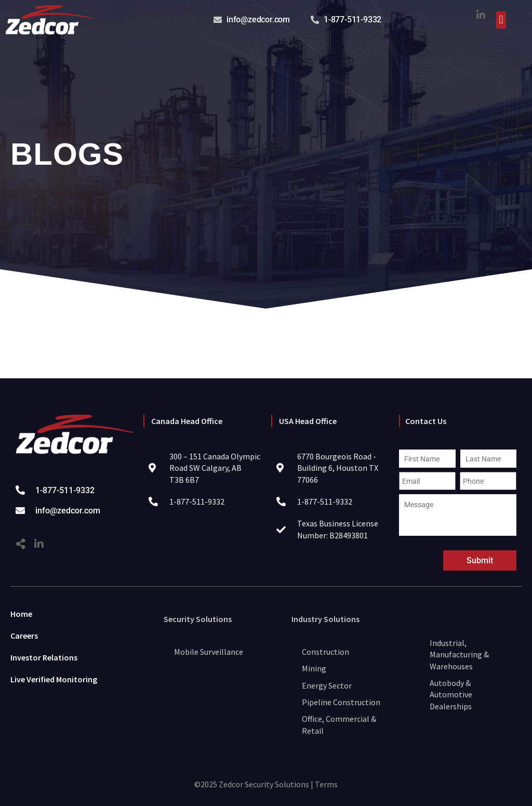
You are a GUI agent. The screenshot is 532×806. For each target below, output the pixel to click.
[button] (501, 20)
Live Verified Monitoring (54, 679)
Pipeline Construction (341, 702)
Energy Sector (327, 685)
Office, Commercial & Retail (339, 724)
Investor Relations (44, 657)
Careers (24, 636)
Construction (325, 652)
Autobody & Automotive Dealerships (451, 695)
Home (21, 614)
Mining (314, 668)
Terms (326, 784)
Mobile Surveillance (209, 652)
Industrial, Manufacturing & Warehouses (459, 655)
